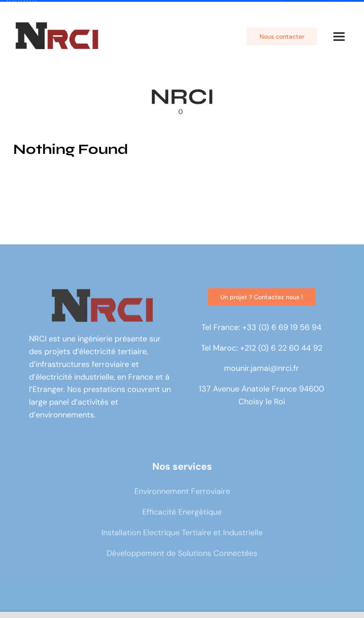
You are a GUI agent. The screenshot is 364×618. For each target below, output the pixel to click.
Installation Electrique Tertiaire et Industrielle (182, 534)
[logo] (57, 25)
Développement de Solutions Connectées (182, 555)
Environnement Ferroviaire (182, 493)
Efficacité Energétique (182, 513)
